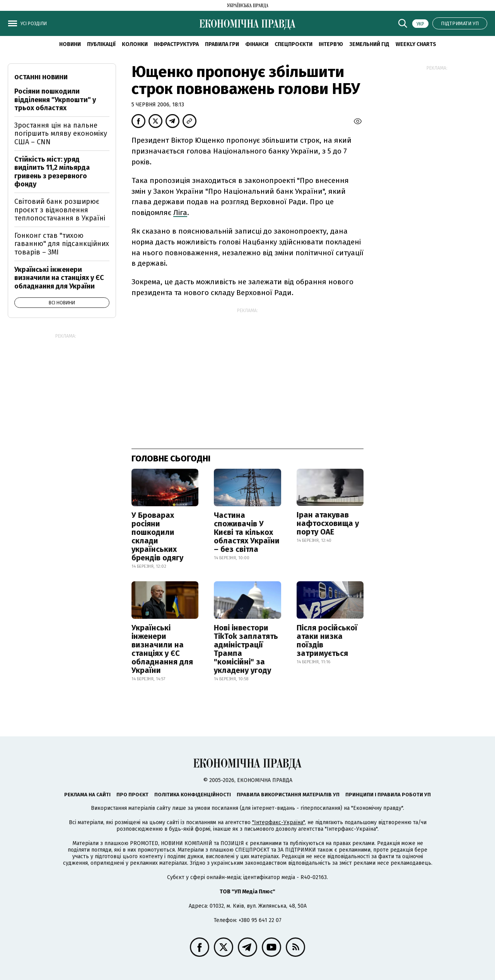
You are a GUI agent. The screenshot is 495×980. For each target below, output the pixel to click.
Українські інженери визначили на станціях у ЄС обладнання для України (162, 649)
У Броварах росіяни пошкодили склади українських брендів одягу (157, 536)
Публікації (101, 44)
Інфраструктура (176, 44)
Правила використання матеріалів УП (288, 795)
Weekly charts (416, 44)
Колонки (135, 44)
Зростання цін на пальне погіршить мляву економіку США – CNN (61, 134)
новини (70, 44)
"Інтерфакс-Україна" (278, 822)
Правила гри (222, 44)
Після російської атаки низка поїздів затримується (327, 640)
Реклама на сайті (87, 795)
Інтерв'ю (331, 44)
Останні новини (41, 77)
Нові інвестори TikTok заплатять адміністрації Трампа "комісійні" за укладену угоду (246, 649)
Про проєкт (132, 795)
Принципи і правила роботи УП (388, 795)
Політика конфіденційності (193, 795)
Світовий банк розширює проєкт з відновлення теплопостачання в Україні (60, 210)
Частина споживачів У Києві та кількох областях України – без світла (247, 532)
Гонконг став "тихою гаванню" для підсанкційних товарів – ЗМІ (62, 244)
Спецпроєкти (294, 44)
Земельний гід (369, 44)
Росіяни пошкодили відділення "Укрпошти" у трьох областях (55, 100)
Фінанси (257, 44)
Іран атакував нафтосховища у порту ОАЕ (328, 523)
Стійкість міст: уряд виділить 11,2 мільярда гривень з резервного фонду (52, 172)
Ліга (180, 213)
